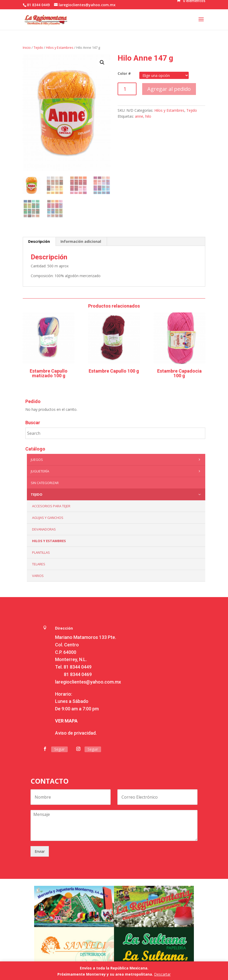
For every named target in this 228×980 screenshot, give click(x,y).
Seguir (59, 749)
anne (139, 116)
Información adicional (81, 241)
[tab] (39, 242)
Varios (38, 576)
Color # (124, 73)
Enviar (40, 851)
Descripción (39, 241)
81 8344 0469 (78, 674)
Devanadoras (44, 529)
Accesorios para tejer (51, 506)
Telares (39, 564)
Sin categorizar (45, 483)
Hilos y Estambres (60, 47)
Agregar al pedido (169, 89)
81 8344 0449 (78, 667)
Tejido (38, 47)
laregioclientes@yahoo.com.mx (88, 682)
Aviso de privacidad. (76, 733)
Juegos (117, 460)
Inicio (27, 47)
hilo (148, 116)
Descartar (162, 974)
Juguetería (117, 471)
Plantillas (41, 552)
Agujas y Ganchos (48, 518)
